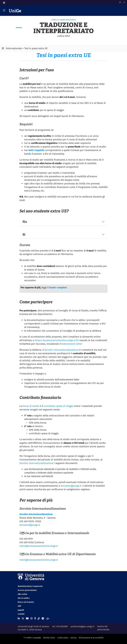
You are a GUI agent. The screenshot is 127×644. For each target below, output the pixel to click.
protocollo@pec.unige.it (83, 626)
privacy (74, 638)
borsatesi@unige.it (71, 486)
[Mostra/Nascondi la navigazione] (4, 10)
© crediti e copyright (32, 638)
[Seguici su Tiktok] (39, 618)
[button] (4, 2)
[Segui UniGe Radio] (48, 618)
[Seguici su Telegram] (43, 618)
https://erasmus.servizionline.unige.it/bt (57, 340)
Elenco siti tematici (26, 602)
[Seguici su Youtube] (27, 618)
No (25, 222)
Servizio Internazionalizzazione (61, 350)
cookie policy (63, 638)
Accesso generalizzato (27, 590)
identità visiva (49, 638)
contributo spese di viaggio (59, 406)
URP (19, 606)
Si (24, 234)
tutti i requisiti (36, 150)
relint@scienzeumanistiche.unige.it (39, 546)
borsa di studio (31, 406)
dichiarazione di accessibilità (91, 638)
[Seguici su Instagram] (31, 618)
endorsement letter (72, 344)
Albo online (22, 594)
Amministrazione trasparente (30, 586)
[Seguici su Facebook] (35, 618)
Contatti (21, 614)
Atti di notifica (24, 598)
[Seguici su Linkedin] (19, 618)
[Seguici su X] (23, 618)
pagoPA (21, 610)
